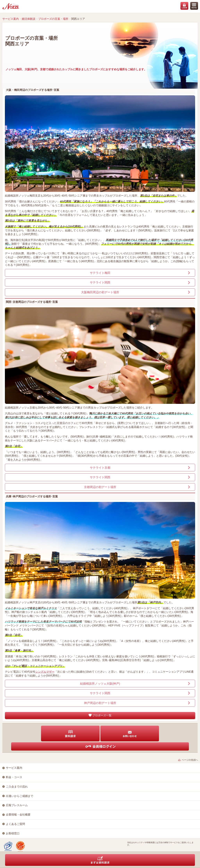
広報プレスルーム (17, 805)
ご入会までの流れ (17, 787)
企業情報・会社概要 (18, 815)
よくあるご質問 (15, 824)
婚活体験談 (29, 19)
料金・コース (14, 777)
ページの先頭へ (190, 760)
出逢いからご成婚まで (20, 796)
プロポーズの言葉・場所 (53, 19)
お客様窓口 (13, 833)
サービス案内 (11, 19)
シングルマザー (45, 672)
